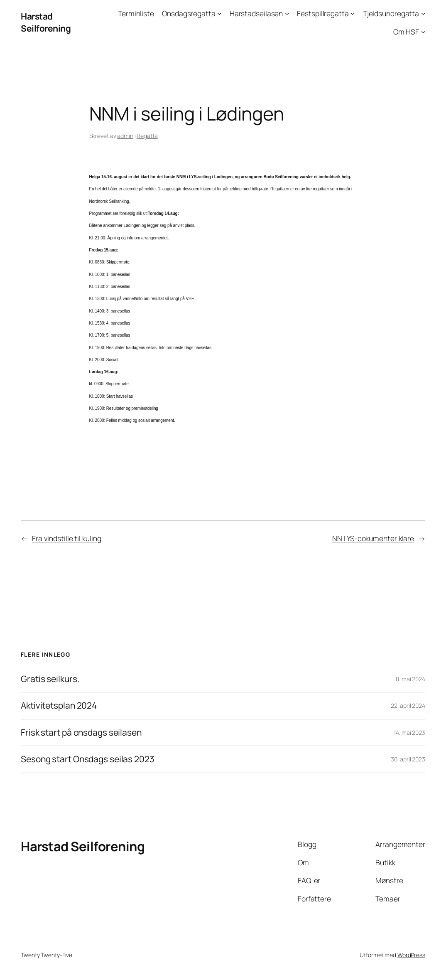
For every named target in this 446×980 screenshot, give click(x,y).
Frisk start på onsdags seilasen (81, 733)
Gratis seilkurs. (50, 679)
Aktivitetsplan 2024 (59, 706)
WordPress (411, 955)
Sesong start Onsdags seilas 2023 (88, 759)
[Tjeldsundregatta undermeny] (423, 13)
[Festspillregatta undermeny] (353, 13)
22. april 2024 (408, 705)
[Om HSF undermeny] (423, 32)
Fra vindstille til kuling (67, 538)
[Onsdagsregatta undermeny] (219, 13)
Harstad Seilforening (46, 22)
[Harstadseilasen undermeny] (287, 13)
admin (125, 136)
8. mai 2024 (410, 679)
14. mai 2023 (409, 733)
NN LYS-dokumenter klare (373, 538)
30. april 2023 (408, 759)
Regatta (147, 136)
